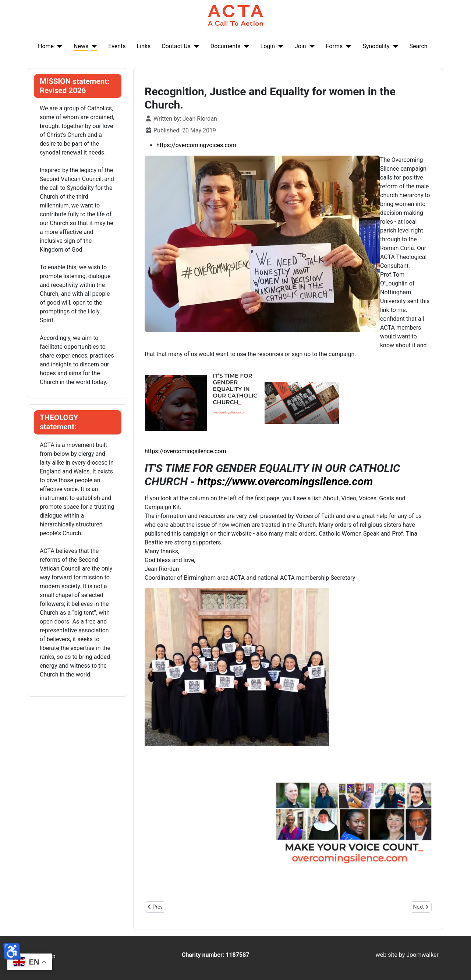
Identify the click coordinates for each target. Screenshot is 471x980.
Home (46, 46)
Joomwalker (422, 955)
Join (300, 46)
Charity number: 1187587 (216, 955)
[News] (93, 46)
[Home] (58, 46)
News (81, 46)
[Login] (279, 46)
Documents (226, 46)
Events (117, 46)
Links (144, 46)
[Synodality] (394, 46)
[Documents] (245, 46)
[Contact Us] (195, 46)
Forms (334, 46)
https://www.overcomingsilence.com (285, 481)
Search (419, 46)
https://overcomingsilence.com (185, 451)
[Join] (311, 46)
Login (268, 46)
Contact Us (176, 46)
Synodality (376, 46)
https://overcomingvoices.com (196, 145)
